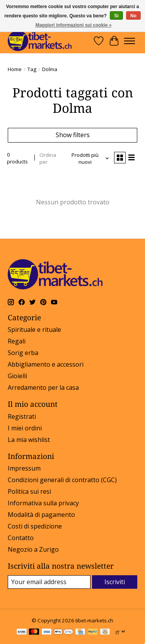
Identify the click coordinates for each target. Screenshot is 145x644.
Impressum (24, 468)
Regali (17, 341)
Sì (116, 16)
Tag (32, 69)
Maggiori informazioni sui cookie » (74, 25)
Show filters (73, 135)
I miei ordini (25, 428)
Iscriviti (115, 582)
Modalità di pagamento (41, 515)
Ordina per (48, 158)
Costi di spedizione (35, 526)
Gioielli (17, 376)
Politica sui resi (29, 491)
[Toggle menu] (130, 41)
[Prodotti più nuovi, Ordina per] (88, 158)
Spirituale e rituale (34, 330)
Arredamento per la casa (43, 387)
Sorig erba (23, 353)
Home (15, 69)
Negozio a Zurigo (33, 549)
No (133, 16)
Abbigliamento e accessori (46, 364)
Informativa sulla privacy (43, 503)
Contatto (21, 538)
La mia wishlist (29, 440)
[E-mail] (49, 582)
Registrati (22, 416)
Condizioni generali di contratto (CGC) (62, 480)
